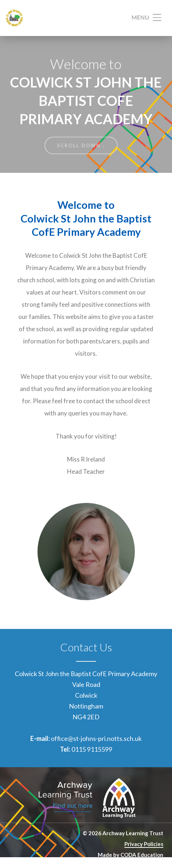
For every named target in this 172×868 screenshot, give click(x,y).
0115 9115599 (92, 749)
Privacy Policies (144, 844)
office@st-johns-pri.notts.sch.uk (96, 738)
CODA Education (142, 855)
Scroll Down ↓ (81, 145)
